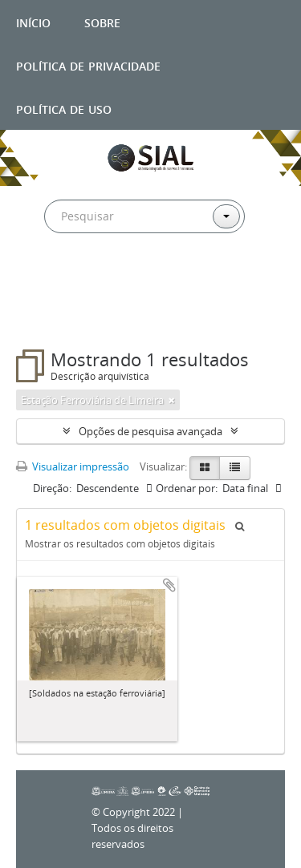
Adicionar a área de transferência (169, 585)
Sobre (102, 21)
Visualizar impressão (73, 466)
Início (33, 21)
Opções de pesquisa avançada (150, 431)
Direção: (52, 488)
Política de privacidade (88, 65)
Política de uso (64, 108)
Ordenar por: (187, 488)
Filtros (51, 317)
